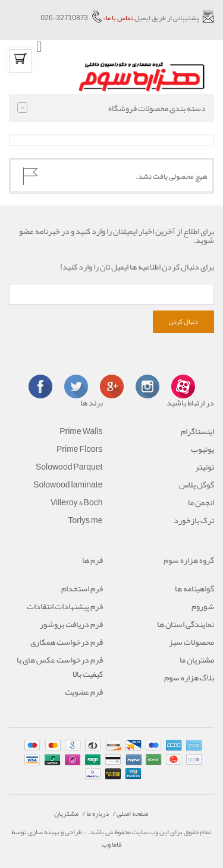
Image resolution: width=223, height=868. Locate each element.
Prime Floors (79, 449)
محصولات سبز (191, 642)
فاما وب (111, 844)
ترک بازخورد (194, 520)
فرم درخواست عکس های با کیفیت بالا (60, 667)
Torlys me (85, 520)
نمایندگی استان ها (186, 624)
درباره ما (98, 813)
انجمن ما (201, 502)
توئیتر (205, 467)
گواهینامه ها (194, 588)
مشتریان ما (197, 660)
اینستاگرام (197, 431)
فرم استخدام (82, 588)
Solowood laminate (68, 484)
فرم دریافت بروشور (71, 624)
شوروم (203, 606)
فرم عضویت (84, 692)
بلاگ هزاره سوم (189, 677)
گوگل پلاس (197, 484)
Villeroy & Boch (77, 502)
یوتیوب (202, 449)
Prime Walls (81, 431)
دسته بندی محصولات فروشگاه (111, 108)
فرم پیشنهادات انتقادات (65, 606)
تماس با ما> (118, 18)
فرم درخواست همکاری (67, 642)
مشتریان (66, 813)
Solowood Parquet (69, 467)
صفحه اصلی (132, 813)
